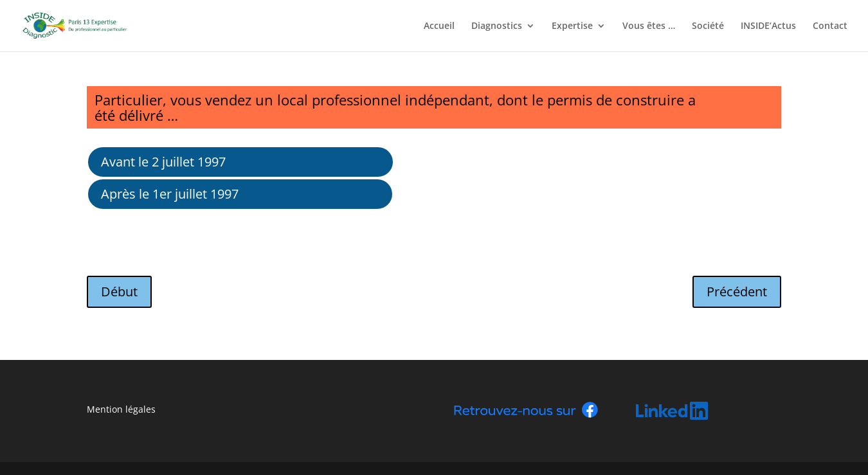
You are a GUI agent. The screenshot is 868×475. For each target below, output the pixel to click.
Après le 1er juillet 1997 (170, 194)
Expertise (572, 26)
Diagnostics (497, 26)
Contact (830, 26)
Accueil (439, 26)
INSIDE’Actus (768, 26)
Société (708, 26)
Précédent (737, 291)
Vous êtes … (649, 26)
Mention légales (121, 409)
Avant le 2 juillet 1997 (163, 162)
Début (119, 291)
